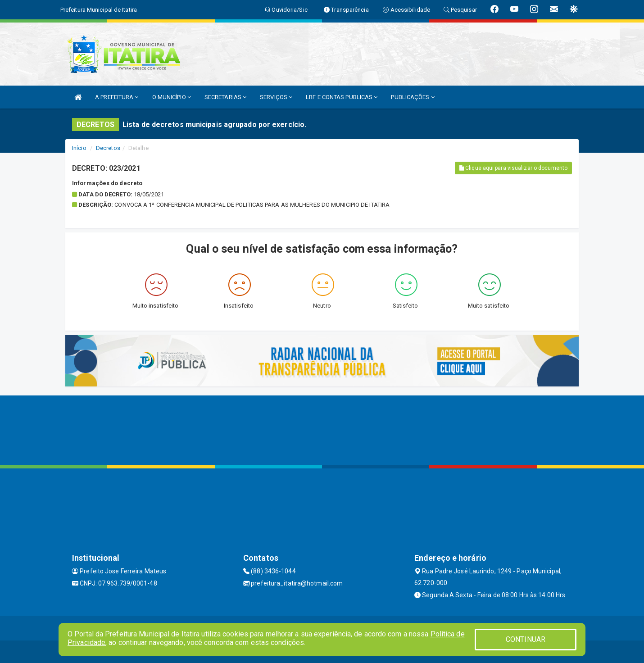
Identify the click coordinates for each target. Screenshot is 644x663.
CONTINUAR (526, 639)
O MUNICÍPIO (172, 97)
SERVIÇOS (276, 97)
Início (79, 148)
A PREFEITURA (117, 97)
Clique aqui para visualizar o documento (513, 168)
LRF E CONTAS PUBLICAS (342, 97)
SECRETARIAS (225, 97)
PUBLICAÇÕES (413, 97)
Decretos (108, 148)
